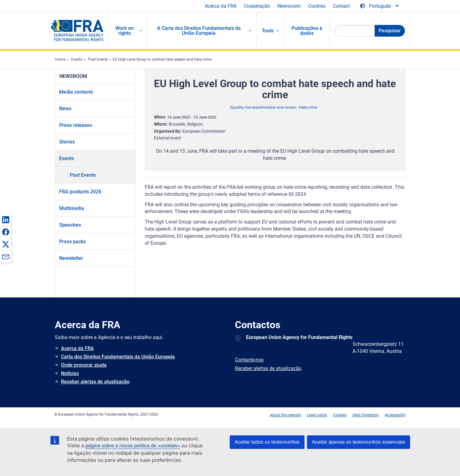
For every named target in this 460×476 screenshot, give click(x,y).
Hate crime (308, 107)
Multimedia (72, 208)
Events (77, 59)
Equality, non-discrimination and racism (263, 107)
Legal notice (317, 415)
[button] (6, 220)
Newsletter (71, 258)
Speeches (70, 225)
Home (60, 59)
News (65, 109)
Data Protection (366, 415)
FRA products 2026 (80, 192)
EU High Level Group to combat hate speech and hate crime (162, 59)
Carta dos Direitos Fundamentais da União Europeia (118, 357)
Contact (341, 6)
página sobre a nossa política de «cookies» (133, 446)
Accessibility (395, 415)
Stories (67, 142)
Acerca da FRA (221, 6)
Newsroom (289, 6)
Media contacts (76, 92)
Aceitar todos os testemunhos (267, 442)
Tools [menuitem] (268, 31)
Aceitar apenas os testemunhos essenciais (359, 442)
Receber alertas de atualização (95, 382)
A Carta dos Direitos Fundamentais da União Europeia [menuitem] (199, 31)
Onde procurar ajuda (84, 365)
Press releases (76, 125)
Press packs (73, 242)
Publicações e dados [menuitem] (307, 31)
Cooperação (257, 6)
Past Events (98, 59)
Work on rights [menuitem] (125, 31)
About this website (285, 415)
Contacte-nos (249, 360)
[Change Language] (380, 6)
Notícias (70, 373)
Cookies (317, 6)
